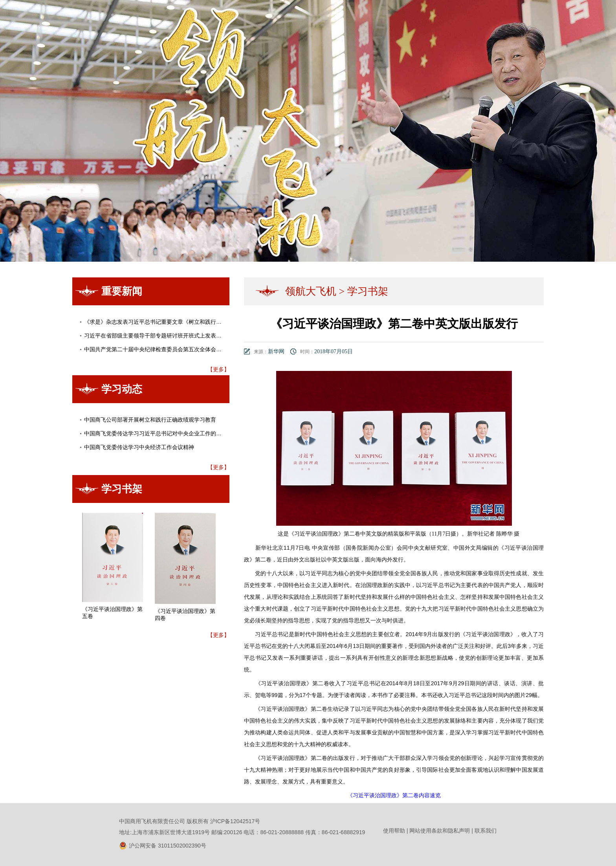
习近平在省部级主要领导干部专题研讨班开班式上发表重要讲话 (161, 336)
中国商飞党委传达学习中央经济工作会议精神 (139, 447)
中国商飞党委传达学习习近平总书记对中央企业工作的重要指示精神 (167, 433)
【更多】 (218, 369)
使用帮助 (394, 831)
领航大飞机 (311, 291)
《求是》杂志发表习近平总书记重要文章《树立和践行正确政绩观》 (167, 322)
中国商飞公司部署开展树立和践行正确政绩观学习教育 (150, 420)
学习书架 (368, 291)
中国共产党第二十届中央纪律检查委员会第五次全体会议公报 (158, 349)
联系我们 (486, 831)
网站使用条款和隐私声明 (440, 831)
